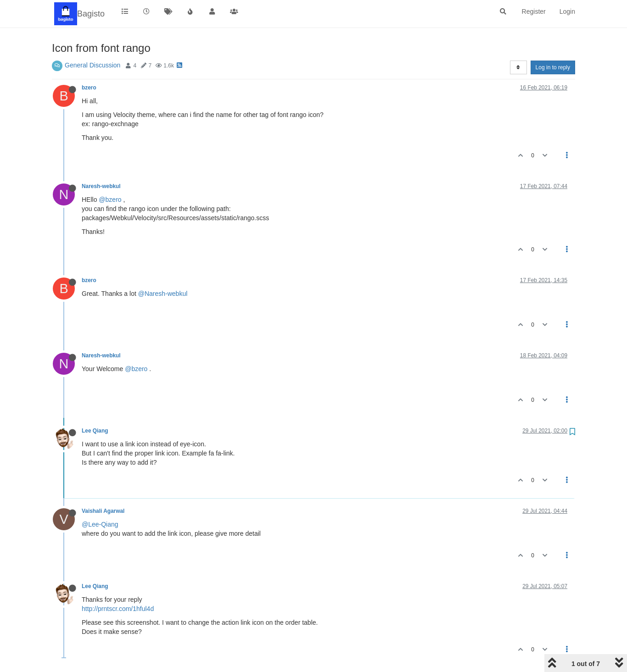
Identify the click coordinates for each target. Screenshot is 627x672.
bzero (89, 88)
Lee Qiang (95, 431)
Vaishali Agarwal (103, 511)
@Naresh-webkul (163, 294)
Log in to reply (553, 67)
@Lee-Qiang (100, 524)
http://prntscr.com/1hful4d (118, 609)
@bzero (110, 200)
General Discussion (92, 65)
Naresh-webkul (101, 186)
